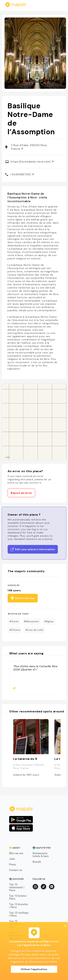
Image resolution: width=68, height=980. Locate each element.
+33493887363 (22, 174)
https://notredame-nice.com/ (32, 162)
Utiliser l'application (34, 969)
